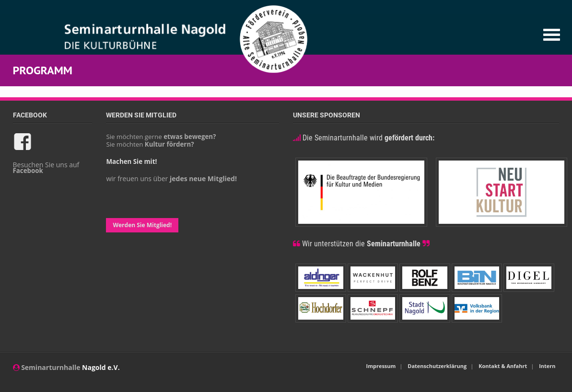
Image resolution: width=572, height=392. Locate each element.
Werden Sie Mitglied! (142, 225)
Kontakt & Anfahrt (503, 366)
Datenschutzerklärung (437, 366)
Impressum (381, 366)
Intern (547, 366)
